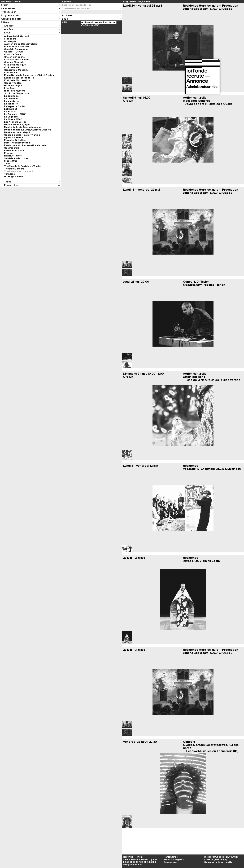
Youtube (234, 857)
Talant (8, 163)
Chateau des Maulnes (17, 60)
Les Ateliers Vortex (15, 122)
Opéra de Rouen (14, 138)
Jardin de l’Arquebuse (17, 93)
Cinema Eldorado (14, 62)
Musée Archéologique (17, 125)
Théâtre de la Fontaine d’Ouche (23, 166)
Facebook (223, 857)
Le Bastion (10, 112)
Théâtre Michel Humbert (19, 171)
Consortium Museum (16, 70)
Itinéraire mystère (15, 91)
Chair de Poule (13, 54)
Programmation (132, 2)
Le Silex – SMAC (13, 119)
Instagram (210, 857)
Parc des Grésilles (15, 140)
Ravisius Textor (13, 156)
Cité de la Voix (12, 67)
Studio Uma (11, 161)
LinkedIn (209, 859)
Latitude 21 (11, 109)
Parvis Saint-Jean (14, 151)
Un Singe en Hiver (14, 176)
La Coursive (11, 99)
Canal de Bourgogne (16, 49)
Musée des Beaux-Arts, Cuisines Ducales (28, 130)
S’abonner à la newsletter (219, 862)
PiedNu (8, 153)
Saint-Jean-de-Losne (16, 158)
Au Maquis (10, 41)
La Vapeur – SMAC (14, 106)
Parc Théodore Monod (17, 143)
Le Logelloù (11, 117)
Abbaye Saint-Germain (17, 36)
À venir (146, 2)
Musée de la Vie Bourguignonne (22, 127)
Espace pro (170, 862)
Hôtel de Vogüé (13, 86)
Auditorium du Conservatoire (21, 44)
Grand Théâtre (13, 83)
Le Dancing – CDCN (15, 114)
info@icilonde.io (132, 865)
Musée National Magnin (18, 132)
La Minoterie (12, 101)
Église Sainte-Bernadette (19, 78)
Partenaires (171, 857)
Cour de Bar (11, 73)
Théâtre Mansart (14, 169)
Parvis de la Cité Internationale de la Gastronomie (25, 147)
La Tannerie (11, 104)
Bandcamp (221, 859)
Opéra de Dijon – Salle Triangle (22, 135)
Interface (10, 88)
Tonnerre (10, 174)
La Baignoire (11, 96)
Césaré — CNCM (14, 52)
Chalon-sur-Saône (14, 57)
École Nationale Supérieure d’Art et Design (29, 75)
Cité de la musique (15, 65)
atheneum (10, 39)
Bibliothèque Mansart (17, 47)
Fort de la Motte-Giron (17, 80)
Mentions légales (174, 859)
